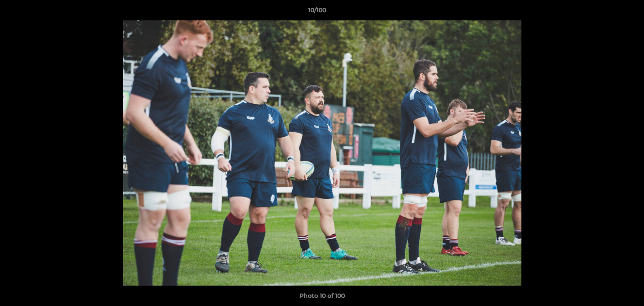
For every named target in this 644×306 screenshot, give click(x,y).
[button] (608, 12)
